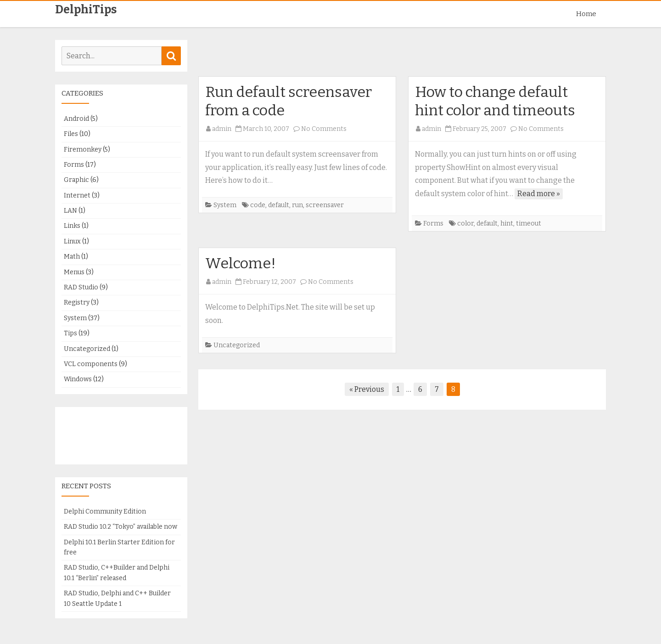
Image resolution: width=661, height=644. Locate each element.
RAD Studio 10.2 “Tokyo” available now (120, 527)
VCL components (91, 364)
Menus (74, 272)
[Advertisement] (402, 57)
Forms (433, 223)
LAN (70, 211)
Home (586, 14)
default (279, 205)
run (297, 205)
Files (71, 134)
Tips (70, 333)
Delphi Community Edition (105, 511)
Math (72, 257)
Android (76, 119)
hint (507, 223)
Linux (72, 241)
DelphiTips (86, 10)
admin (222, 129)
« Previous (367, 389)
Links (72, 226)
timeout (529, 223)
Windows (78, 379)
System (225, 205)
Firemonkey (83, 150)
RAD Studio (81, 287)
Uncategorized (237, 345)
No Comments (324, 129)
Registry (77, 302)
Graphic (76, 180)
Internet (77, 195)
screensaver (325, 205)
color (465, 223)
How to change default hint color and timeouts (495, 101)
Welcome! (241, 263)
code (258, 205)
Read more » (539, 194)
